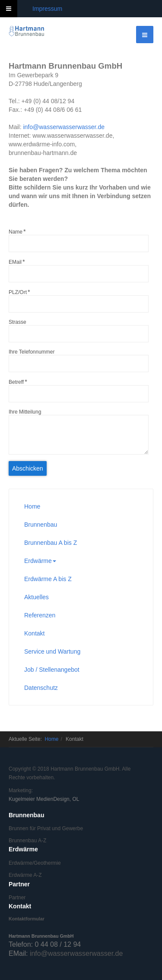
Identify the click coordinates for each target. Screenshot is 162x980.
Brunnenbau (41, 525)
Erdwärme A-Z (25, 875)
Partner (17, 898)
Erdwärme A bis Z (48, 579)
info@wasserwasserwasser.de (64, 127)
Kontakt (34, 633)
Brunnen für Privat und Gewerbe (46, 828)
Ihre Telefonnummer (32, 352)
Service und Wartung (52, 651)
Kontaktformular (27, 919)
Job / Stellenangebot (52, 670)
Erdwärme (40, 561)
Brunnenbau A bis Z (51, 543)
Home (32, 506)
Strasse (17, 322)
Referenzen (40, 615)
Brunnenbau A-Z (27, 841)
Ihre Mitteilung (25, 412)
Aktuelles (37, 597)
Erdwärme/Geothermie (35, 863)
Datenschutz (41, 688)
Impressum (47, 9)
